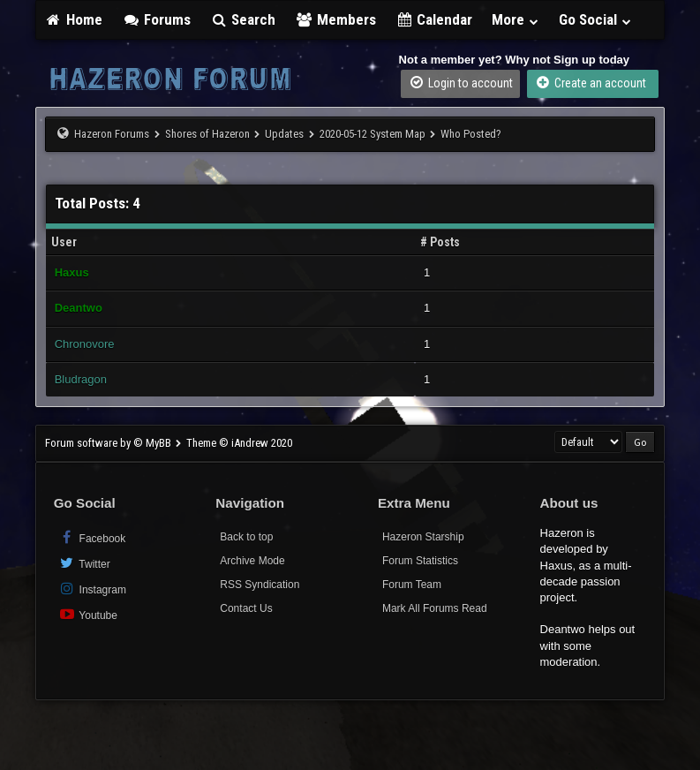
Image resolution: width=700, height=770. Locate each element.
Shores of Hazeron (207, 134)
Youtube (88, 614)
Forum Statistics (420, 561)
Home (74, 19)
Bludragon (81, 379)
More (516, 19)
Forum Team (412, 585)
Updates (284, 134)
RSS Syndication (260, 585)
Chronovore (85, 344)
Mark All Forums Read (435, 608)
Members (335, 19)
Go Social (595, 19)
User (64, 242)
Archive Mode (252, 561)
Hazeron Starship (423, 537)
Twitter (84, 563)
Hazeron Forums (112, 134)
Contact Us (246, 608)
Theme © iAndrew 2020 (239, 443)
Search (243, 19)
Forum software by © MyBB (109, 443)
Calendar (434, 19)
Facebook (92, 537)
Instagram (92, 589)
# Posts (440, 242)
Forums (156, 19)
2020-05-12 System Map (373, 134)
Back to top (246, 537)
